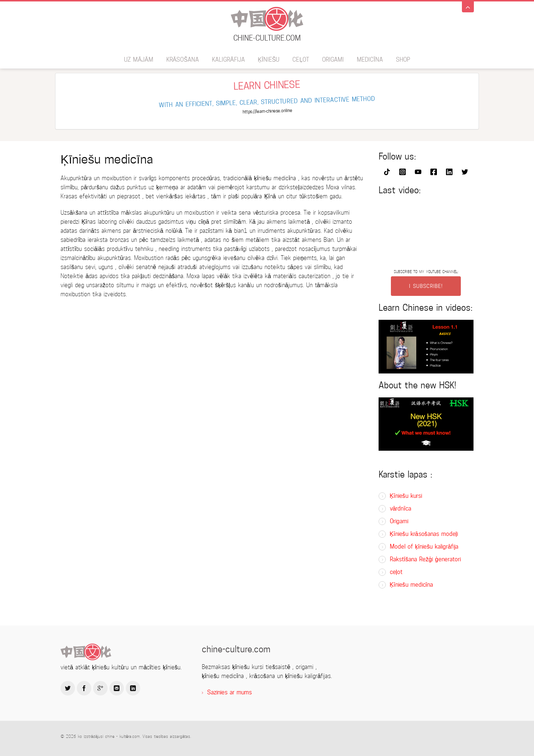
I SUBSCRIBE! (426, 286)
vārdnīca (400, 509)
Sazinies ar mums (230, 692)
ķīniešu (269, 60)
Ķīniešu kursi (406, 496)
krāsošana (183, 60)
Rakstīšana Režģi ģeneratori (425, 559)
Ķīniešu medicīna (412, 585)
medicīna (370, 60)
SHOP (403, 60)
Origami (333, 60)
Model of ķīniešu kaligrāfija (424, 547)
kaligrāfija (228, 60)
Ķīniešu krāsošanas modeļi (424, 534)
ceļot (301, 60)
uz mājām (138, 60)
